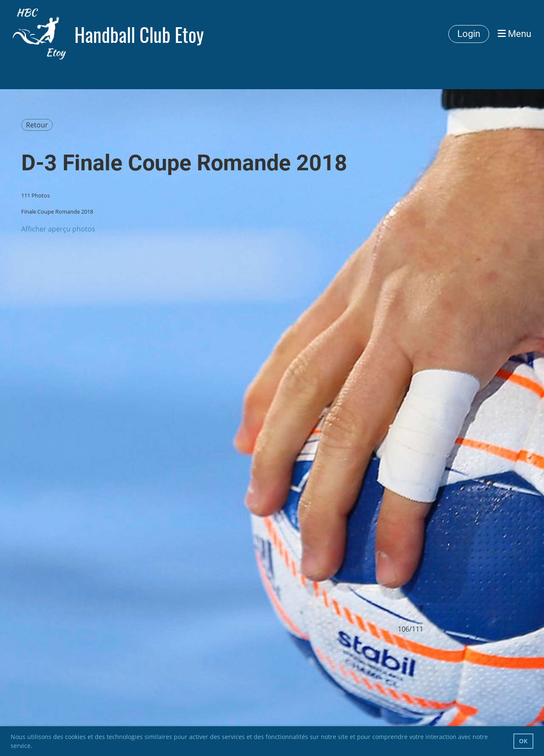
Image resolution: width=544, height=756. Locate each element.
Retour (37, 125)
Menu (514, 34)
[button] (35, 747)
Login (469, 34)
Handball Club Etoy (139, 34)
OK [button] (523, 741)
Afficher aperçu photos (58, 229)
